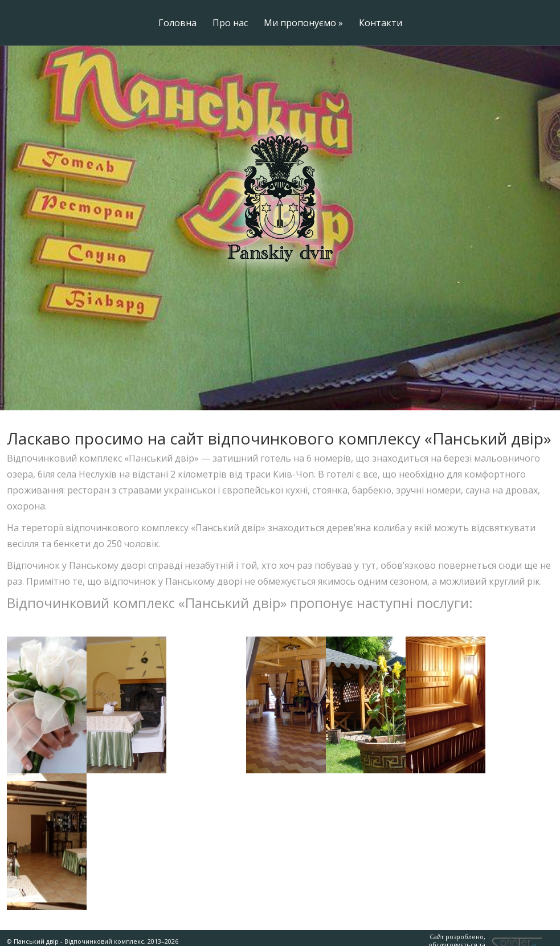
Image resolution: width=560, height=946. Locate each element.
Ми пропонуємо (303, 24)
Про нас (230, 24)
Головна (177, 24)
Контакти (381, 24)
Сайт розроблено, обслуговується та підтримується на (434, 931)
